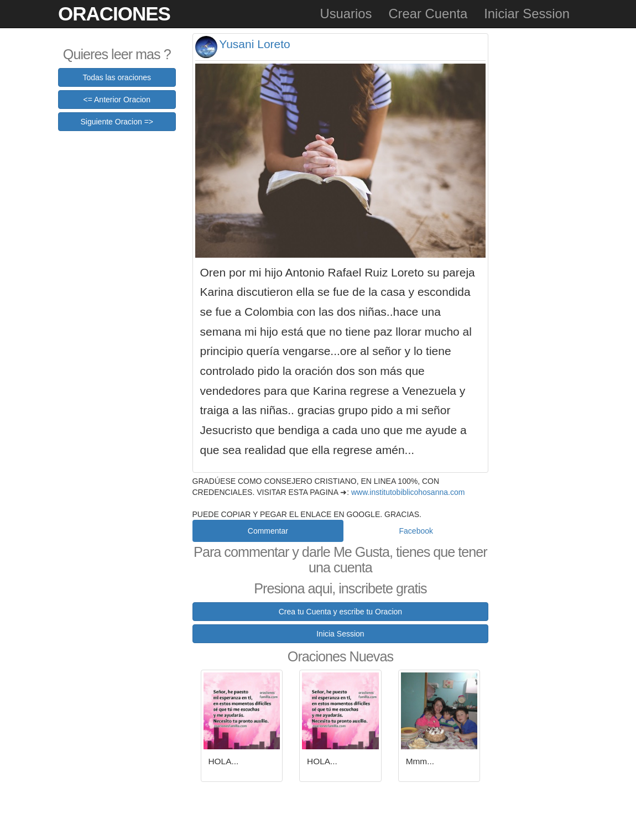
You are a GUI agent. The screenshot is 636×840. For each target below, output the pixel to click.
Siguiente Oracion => (117, 122)
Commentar (268, 531)
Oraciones (114, 14)
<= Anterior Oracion (117, 100)
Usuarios (346, 14)
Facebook (416, 531)
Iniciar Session (527, 14)
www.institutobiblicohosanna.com (408, 492)
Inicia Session (340, 634)
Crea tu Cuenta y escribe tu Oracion (340, 612)
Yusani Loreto (254, 44)
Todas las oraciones (117, 77)
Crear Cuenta (428, 14)
